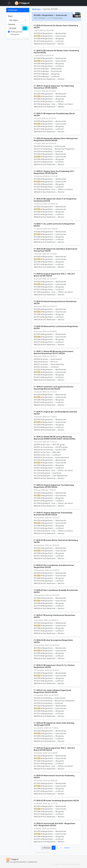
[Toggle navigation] (9, 3)
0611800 (37, 104)
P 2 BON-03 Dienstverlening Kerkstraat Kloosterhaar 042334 (55, 302)
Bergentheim (58, 18)
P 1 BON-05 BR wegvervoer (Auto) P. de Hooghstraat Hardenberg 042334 (55, 200)
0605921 (37, 364)
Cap (11, 24)
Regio (10, 16)
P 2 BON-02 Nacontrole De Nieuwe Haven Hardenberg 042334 (56, 27)
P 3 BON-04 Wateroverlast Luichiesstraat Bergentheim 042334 (56, 327)
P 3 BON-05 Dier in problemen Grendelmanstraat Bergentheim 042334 (54, 566)
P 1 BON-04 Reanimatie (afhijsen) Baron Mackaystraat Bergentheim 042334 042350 (56, 139)
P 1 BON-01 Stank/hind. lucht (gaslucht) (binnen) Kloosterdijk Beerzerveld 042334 (54, 388)
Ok (25, 28)
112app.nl (12, 859)
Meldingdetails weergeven (17, 33)
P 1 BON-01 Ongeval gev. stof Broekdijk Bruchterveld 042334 (55, 413)
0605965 (37, 455)
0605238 (37, 362)
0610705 (37, 71)
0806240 (37, 44)
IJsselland (42, 18)
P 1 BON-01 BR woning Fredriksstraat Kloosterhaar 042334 (55, 616)
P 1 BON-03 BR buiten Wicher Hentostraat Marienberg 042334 (56, 541)
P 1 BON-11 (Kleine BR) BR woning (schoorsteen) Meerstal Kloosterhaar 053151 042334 (53, 352)
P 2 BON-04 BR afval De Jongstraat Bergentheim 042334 (53, 641)
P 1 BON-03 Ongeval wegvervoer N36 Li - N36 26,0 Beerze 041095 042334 (54, 275)
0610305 (37, 146)
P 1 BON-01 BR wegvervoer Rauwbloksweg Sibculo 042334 (54, 114)
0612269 (37, 476)
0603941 (37, 447)
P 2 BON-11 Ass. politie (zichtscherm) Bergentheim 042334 (54, 225)
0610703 (37, 69)
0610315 (37, 149)
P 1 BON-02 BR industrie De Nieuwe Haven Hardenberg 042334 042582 (56, 52)
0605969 (37, 457)
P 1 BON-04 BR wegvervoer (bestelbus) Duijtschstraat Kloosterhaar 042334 (56, 250)
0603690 (37, 359)
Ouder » (67, 848)
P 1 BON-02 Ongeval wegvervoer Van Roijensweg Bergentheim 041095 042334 (54, 486)
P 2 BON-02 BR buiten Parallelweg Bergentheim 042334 (56, 801)
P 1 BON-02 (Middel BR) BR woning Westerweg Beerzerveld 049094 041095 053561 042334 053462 (55, 438)
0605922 (37, 367)
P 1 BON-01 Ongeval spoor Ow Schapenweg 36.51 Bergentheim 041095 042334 (54, 172)
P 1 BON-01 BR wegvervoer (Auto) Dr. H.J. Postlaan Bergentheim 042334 (54, 666)
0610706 (37, 74)
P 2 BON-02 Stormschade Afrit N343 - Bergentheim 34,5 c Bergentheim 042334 (55, 824)
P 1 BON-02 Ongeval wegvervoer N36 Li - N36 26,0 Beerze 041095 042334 (54, 749)
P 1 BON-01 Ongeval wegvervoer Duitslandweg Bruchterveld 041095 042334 (53, 514)
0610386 (37, 39)
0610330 (37, 151)
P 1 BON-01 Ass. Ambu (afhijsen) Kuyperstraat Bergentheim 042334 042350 (52, 691)
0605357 (37, 452)
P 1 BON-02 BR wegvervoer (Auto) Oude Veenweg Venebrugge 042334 (54, 724)
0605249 (37, 450)
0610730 (37, 76)
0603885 (37, 445)
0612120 (37, 473)
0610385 (37, 36)
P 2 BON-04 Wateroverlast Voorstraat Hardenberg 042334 (54, 777)
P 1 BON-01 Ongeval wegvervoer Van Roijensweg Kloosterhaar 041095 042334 (54, 87)
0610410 (37, 41)
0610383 (37, 33)
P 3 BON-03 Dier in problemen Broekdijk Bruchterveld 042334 (56, 591)
